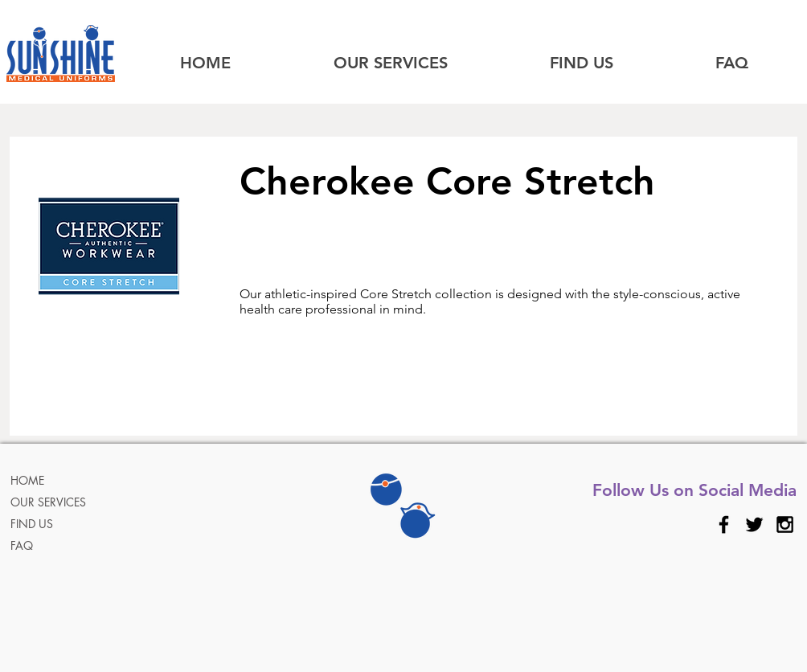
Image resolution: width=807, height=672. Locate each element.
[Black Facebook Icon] (724, 524)
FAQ (22, 545)
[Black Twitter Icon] (754, 524)
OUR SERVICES (48, 502)
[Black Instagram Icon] (785, 524)
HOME (27, 480)
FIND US (32, 524)
